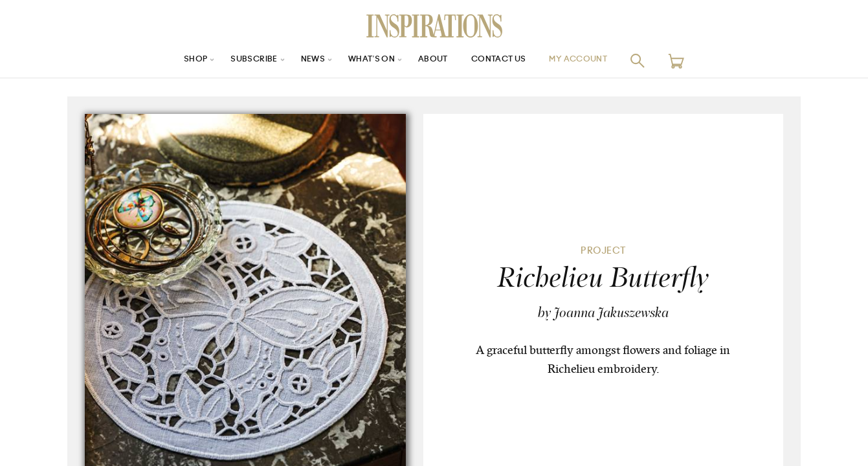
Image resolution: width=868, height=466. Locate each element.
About (434, 61)
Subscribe (239, 61)
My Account (595, 61)
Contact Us (506, 61)
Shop (175, 61)
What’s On (368, 61)
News (304, 61)
